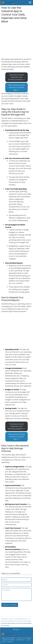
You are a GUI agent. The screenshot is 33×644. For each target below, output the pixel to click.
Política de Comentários (24, 638)
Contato (10, 642)
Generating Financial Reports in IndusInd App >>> (16, 87)
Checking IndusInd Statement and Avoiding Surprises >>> (16, 77)
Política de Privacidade (8, 638)
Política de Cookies (9, 640)
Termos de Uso (20, 640)
